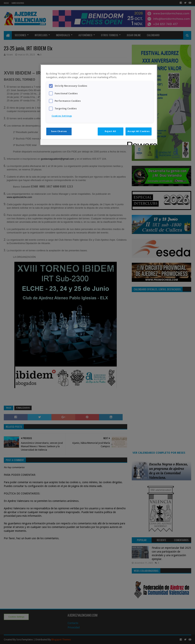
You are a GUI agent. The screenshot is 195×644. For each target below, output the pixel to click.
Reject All (110, 131)
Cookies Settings (62, 116)
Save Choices (59, 131)
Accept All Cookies (139, 131)
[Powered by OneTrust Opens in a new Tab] (141, 143)
